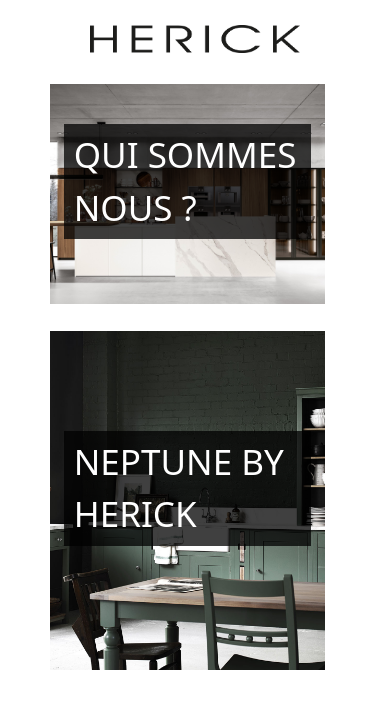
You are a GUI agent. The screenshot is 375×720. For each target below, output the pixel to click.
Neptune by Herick (179, 488)
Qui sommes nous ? (185, 181)
